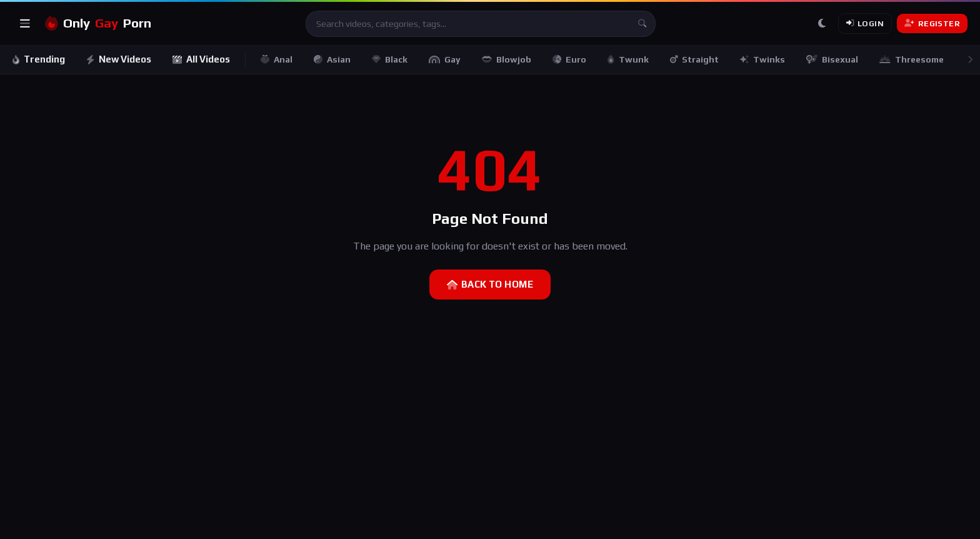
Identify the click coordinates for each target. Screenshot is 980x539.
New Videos (119, 59)
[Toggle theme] (822, 24)
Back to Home (490, 284)
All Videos (202, 59)
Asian (333, 59)
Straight (696, 59)
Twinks (764, 59)
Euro (571, 59)
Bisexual (833, 59)
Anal (278, 59)
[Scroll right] (970, 60)
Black (391, 59)
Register (932, 23)
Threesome (913, 59)
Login (865, 23)
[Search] (642, 24)
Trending (39, 59)
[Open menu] (25, 24)
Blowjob (508, 59)
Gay (446, 59)
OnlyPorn (98, 23)
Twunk (629, 59)
